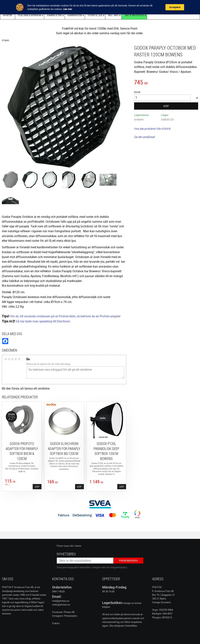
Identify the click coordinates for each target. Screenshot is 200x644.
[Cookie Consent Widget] (100, 7)
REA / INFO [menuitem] (113, 15)
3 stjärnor (12, 359)
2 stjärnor (9, 359)
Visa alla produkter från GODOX (152, 129)
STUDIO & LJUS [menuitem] (95, 15)
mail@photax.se (61, 601)
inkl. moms (75, 546)
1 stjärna (6, 359)
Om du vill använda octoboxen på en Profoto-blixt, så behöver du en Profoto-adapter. (66, 316)
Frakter (56, 623)
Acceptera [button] (175, 7)
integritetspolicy (118, 567)
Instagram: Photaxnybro (65, 616)
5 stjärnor (19, 359)
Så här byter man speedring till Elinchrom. (43, 321)
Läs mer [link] (68, 9)
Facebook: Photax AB (63, 612)
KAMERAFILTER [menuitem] (75, 15)
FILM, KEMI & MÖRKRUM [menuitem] (30, 15)
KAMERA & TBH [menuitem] (54, 15)
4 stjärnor (16, 359)
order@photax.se (61, 605)
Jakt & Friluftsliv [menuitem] (134, 15)
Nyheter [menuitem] (8, 15)
